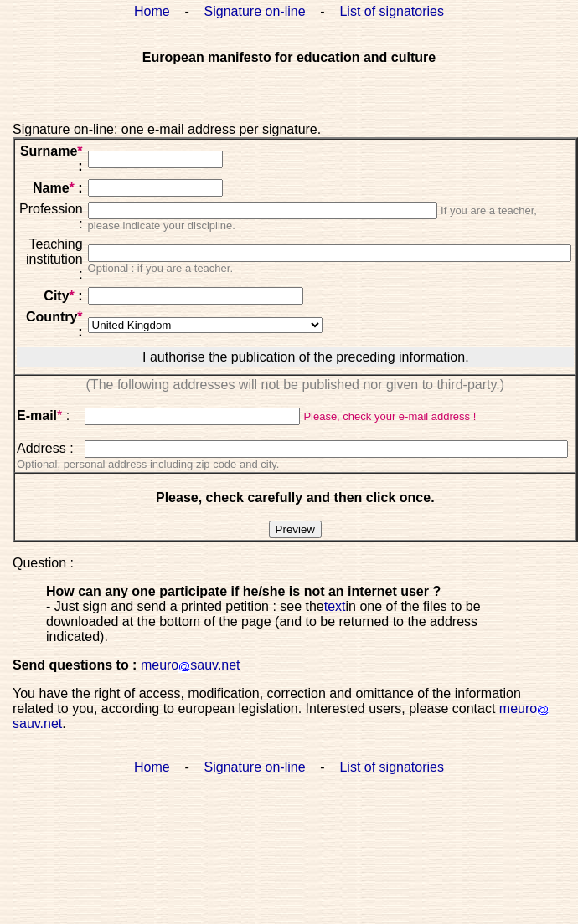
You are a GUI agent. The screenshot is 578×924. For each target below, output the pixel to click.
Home (152, 11)
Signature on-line (255, 11)
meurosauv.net (191, 665)
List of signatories (392, 11)
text (335, 606)
